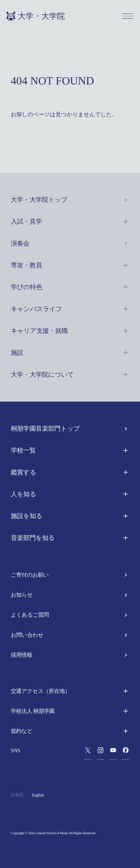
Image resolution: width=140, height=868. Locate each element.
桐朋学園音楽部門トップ (70, 428)
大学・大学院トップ (70, 200)
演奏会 (70, 243)
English (38, 795)
